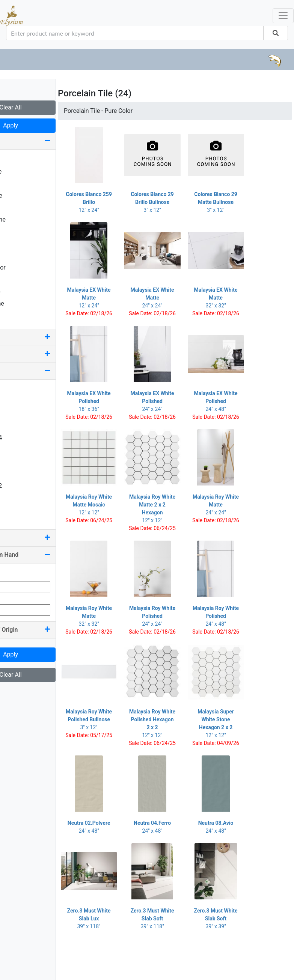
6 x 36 (17, 510)
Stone (17, 279)
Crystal (18, 184)
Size (45, 371)
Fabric (17, 208)
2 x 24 (17, 402)
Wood (17, 315)
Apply (45, 125)
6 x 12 (17, 498)
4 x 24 (17, 474)
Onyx (15, 255)
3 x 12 (17, 414)
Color (45, 538)
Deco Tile (21, 196)
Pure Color (23, 267)
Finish (45, 337)
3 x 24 (17, 426)
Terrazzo (20, 291)
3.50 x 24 (21, 438)
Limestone (23, 220)
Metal (16, 244)
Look (45, 141)
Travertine (22, 303)
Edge (45, 354)
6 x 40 (17, 522)
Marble (18, 232)
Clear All (45, 107)
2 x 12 (17, 390)
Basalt (17, 160)
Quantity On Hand (45, 555)
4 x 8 (15, 450)
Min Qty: (17, 573)
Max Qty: (17, 597)
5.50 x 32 (21, 486)
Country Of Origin (45, 630)
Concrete (21, 172)
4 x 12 (17, 462)
